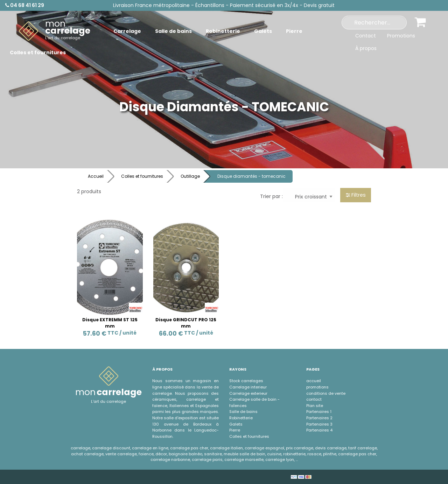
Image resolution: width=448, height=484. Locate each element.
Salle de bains (243, 412)
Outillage (190, 176)
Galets (236, 424)
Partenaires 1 (319, 412)
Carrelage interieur (248, 387)
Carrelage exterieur (248, 393)
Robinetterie (241, 418)
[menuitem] (55, 31)
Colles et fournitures (142, 176)
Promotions (401, 36)
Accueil (96, 176)
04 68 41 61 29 (25, 5)
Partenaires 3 (319, 424)
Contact (366, 36)
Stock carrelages (246, 381)
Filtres (356, 195)
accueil (314, 381)
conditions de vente (326, 393)
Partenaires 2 (319, 418)
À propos (366, 48)
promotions (317, 387)
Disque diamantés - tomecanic (251, 176)
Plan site (315, 406)
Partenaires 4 (319, 430)
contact (314, 399)
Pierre (235, 430)
